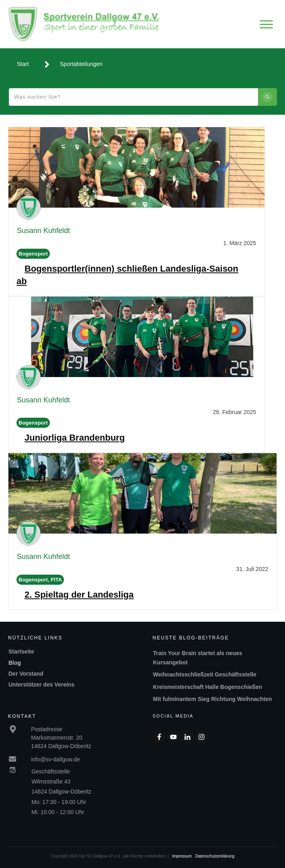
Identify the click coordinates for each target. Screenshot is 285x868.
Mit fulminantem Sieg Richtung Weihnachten (213, 699)
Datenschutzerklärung (215, 856)
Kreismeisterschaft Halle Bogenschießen (208, 687)
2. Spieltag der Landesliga (79, 595)
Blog (15, 663)
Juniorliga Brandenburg (75, 438)
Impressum (182, 856)
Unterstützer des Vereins (41, 685)
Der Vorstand (26, 674)
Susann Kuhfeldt (43, 231)
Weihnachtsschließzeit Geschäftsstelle (205, 674)
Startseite (21, 652)
